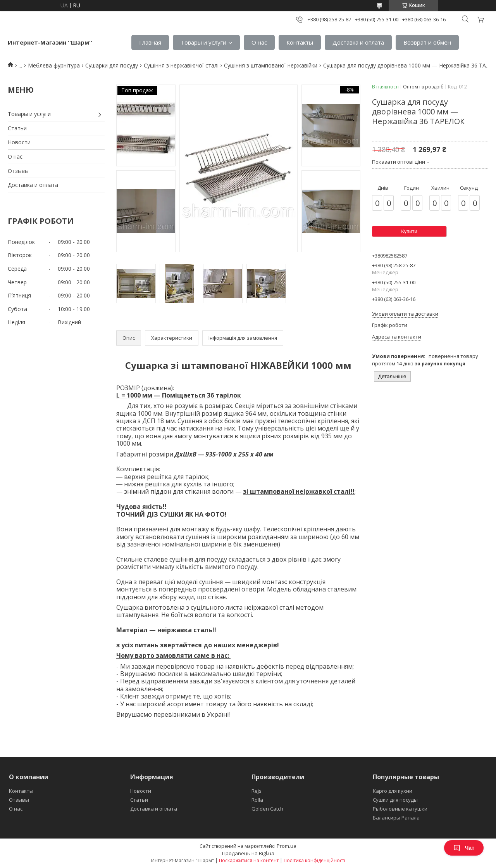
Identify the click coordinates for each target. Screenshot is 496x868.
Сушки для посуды (395, 800)
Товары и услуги (203, 42)
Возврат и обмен (427, 42)
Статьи (17, 128)
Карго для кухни (393, 791)
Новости (19, 142)
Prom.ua (287, 846)
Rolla (257, 800)
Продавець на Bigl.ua (248, 853)
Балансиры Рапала (396, 818)
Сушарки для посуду (112, 65)
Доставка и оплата (358, 42)
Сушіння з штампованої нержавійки (271, 65)
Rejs (257, 791)
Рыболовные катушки (400, 809)
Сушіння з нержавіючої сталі (181, 65)
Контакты (300, 42)
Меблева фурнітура (54, 65)
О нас (259, 42)
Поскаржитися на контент (249, 860)
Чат (464, 848)
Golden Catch (267, 809)
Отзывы (18, 171)
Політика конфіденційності (314, 860)
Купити (409, 231)
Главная (150, 42)
